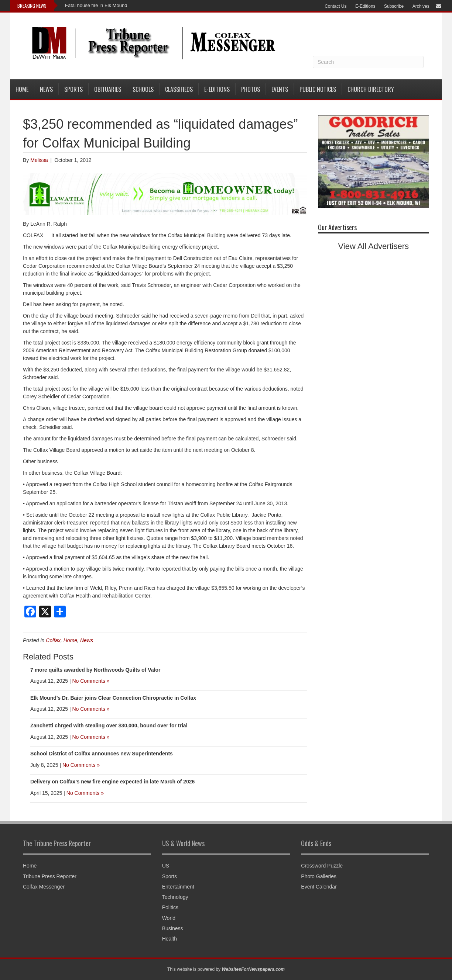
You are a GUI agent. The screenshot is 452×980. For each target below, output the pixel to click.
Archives (421, 6)
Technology (175, 897)
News (46, 89)
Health (169, 939)
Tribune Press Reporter (50, 876)
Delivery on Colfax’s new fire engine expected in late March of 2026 (112, 782)
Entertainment (178, 887)
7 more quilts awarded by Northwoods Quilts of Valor (95, 670)
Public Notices (318, 89)
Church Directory (371, 89)
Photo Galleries (319, 876)
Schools (143, 89)
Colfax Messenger (44, 887)
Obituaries (108, 89)
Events (280, 89)
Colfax (53, 640)
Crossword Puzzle (322, 866)
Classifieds (179, 89)
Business (173, 928)
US (166, 866)
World (169, 918)
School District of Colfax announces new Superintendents (102, 754)
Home (22, 89)
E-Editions (365, 6)
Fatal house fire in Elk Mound (96, 5)
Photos (251, 89)
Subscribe (394, 6)
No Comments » (91, 681)
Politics (170, 907)
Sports (73, 89)
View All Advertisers (374, 246)
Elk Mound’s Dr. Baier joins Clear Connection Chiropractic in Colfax (113, 698)
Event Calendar (319, 887)
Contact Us (335, 6)
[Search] (368, 62)
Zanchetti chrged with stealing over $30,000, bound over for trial (109, 726)
